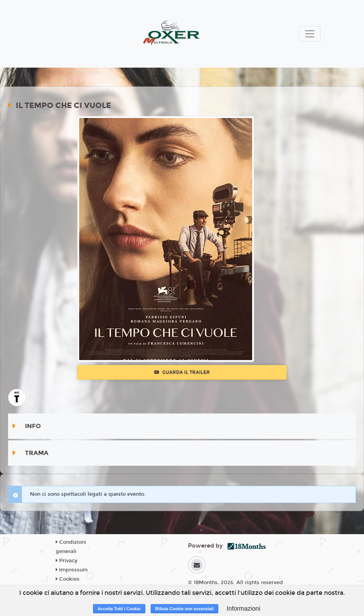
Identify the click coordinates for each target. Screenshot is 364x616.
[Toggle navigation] (310, 34)
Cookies (68, 579)
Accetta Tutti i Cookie (119, 609)
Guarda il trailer (182, 372)
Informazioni (243, 609)
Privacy (66, 561)
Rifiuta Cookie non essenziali (184, 609)
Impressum (72, 570)
